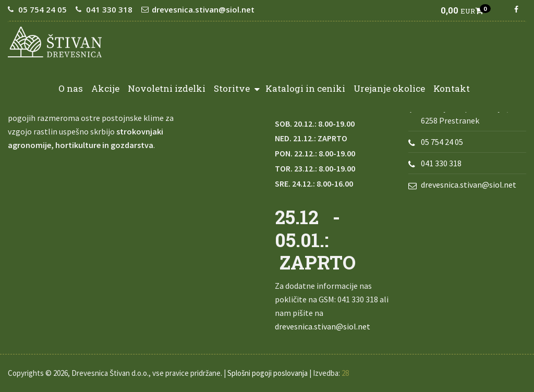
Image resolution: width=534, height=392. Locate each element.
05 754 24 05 (43, 9)
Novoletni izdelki (167, 88)
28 (345, 373)
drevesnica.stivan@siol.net (203, 9)
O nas (71, 88)
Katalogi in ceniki (305, 88)
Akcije (105, 88)
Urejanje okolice (389, 88)
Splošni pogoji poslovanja (268, 373)
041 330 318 (109, 9)
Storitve (237, 88)
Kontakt (452, 88)
